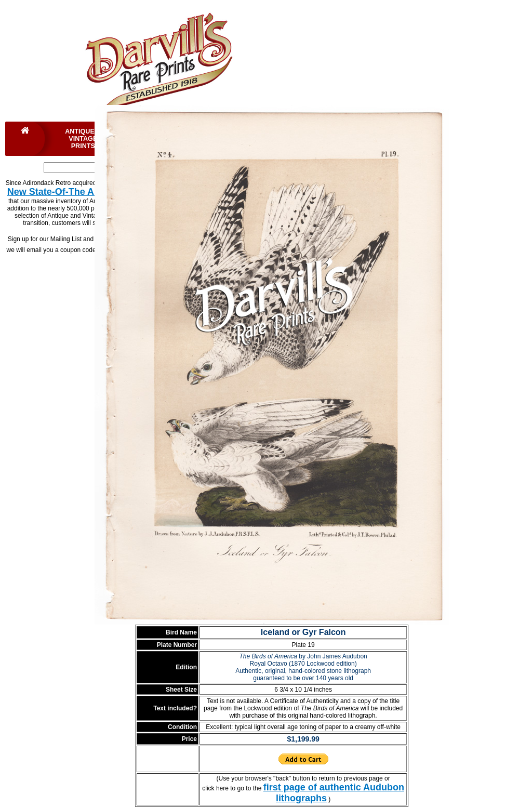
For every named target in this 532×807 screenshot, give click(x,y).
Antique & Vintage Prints (83, 139)
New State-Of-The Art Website (73, 192)
